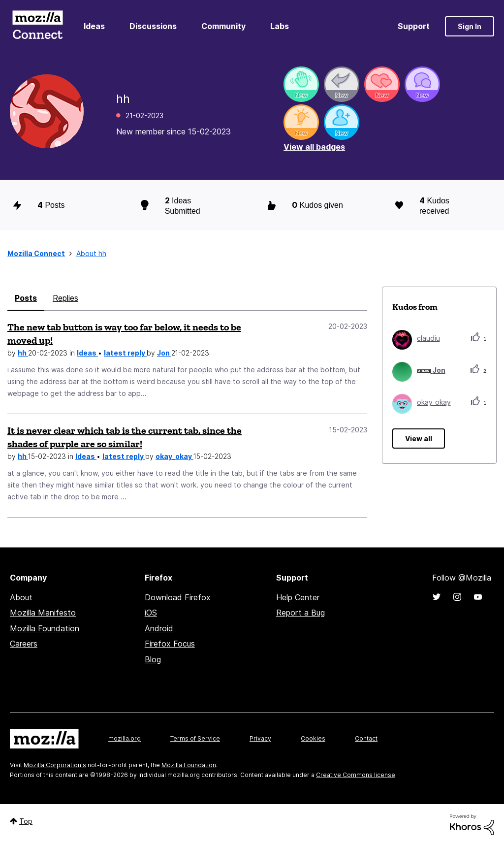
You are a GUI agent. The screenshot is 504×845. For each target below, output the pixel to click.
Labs (280, 26)
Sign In (470, 26)
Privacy (260, 738)
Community (223, 26)
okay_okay (174, 456)
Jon (164, 353)
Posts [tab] (26, 298)
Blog (153, 659)
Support (414, 26)
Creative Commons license (356, 775)
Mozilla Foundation (45, 628)
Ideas (94, 26)
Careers (24, 644)
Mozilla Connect (37, 26)
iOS (151, 613)
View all (419, 439)
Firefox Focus (170, 644)
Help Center (298, 597)
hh (23, 353)
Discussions (153, 26)
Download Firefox (178, 597)
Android (159, 628)
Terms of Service (195, 738)
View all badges (314, 147)
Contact (366, 738)
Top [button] (26, 821)
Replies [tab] (65, 298)
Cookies (313, 738)
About (21, 597)
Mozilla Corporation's (55, 765)
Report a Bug (300, 613)
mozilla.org (125, 738)
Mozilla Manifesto (43, 613)
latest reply (125, 353)
